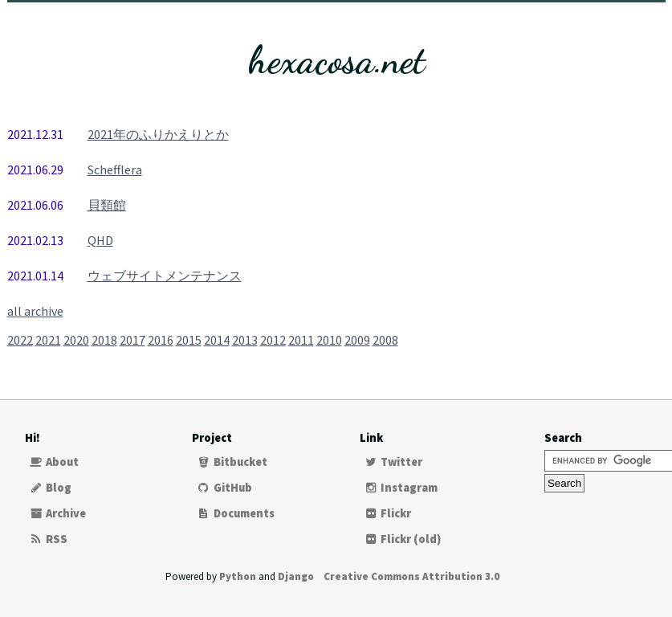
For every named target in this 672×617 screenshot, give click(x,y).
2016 (161, 340)
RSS (49, 539)
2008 (385, 340)
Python (238, 576)
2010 (329, 340)
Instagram (401, 488)
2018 (104, 340)
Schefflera (115, 170)
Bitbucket (232, 462)
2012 (273, 340)
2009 (357, 340)
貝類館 (107, 205)
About (54, 462)
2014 (217, 340)
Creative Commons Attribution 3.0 (411, 576)
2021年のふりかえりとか (158, 134)
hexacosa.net (336, 60)
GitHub (224, 488)
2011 (301, 340)
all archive (35, 311)
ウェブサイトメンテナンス (165, 276)
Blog (51, 488)
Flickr (388, 513)
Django (296, 576)
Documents (235, 513)
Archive (58, 513)
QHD (100, 240)
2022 (20, 340)
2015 (189, 340)
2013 (245, 340)
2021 (48, 340)
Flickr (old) (403, 539)
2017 (132, 340)
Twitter (393, 462)
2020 (76, 340)
